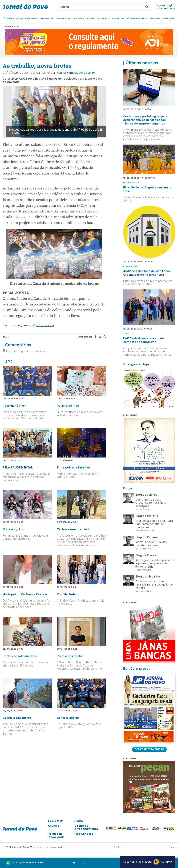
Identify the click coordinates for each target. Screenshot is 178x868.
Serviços (168, 19)
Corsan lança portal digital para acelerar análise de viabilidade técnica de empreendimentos (145, 120)
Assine (79, 821)
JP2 (9, 362)
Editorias (47, 19)
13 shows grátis (13, 529)
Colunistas (63, 19)
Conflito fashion (68, 594)
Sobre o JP (55, 821)
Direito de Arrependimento (86, 827)
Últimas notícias (142, 63)
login (170, 6)
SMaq (172, 847)
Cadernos (103, 19)
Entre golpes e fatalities (74, 468)
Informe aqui (45, 325)
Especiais (118, 19)
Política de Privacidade (56, 835)
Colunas (78, 19)
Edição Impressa (27, 19)
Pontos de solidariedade (20, 656)
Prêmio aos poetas (70, 656)
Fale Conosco (84, 834)
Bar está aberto (68, 718)
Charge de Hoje (136, 364)
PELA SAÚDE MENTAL (18, 468)
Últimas (9, 19)
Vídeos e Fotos (136, 19)
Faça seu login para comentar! (25, 351)
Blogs (90, 19)
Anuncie (53, 826)
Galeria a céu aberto (17, 718)
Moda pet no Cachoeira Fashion (25, 594)
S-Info (117, 847)
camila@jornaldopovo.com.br (76, 73)
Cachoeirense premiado (74, 529)
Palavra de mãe (68, 406)
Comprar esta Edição (149, 749)
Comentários (18, 345)
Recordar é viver (14, 406)
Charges (154, 19)
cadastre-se (167, 8)
